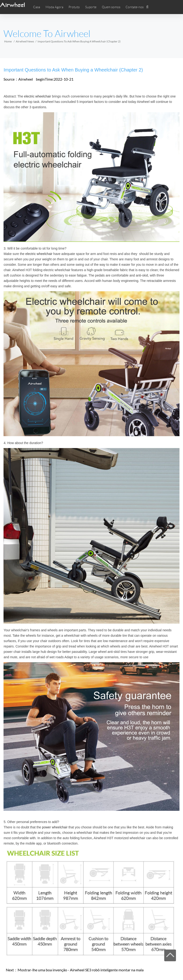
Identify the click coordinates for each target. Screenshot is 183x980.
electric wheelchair (37, 96)
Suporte (91, 7)
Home (8, 41)
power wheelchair (55, 827)
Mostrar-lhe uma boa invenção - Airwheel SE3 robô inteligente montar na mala (81, 970)
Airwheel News (25, 41)
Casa (37, 7)
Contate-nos (135, 7)
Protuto (74, 7)
